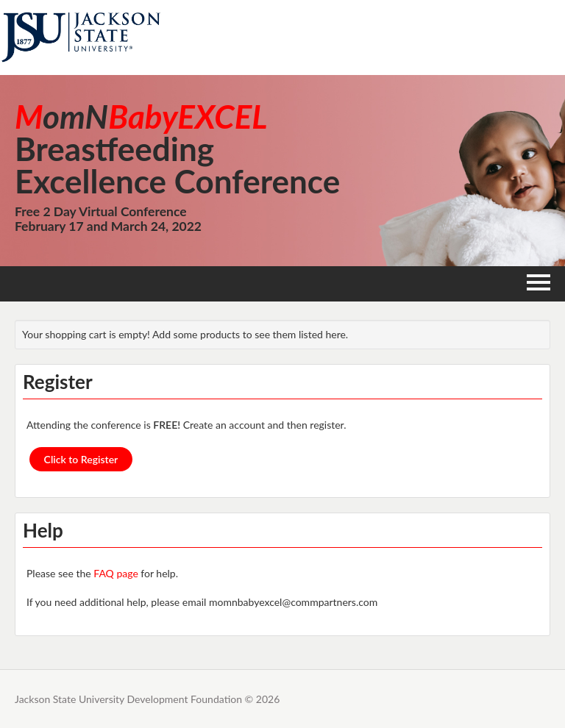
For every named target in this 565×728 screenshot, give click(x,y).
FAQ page (116, 573)
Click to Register (81, 459)
